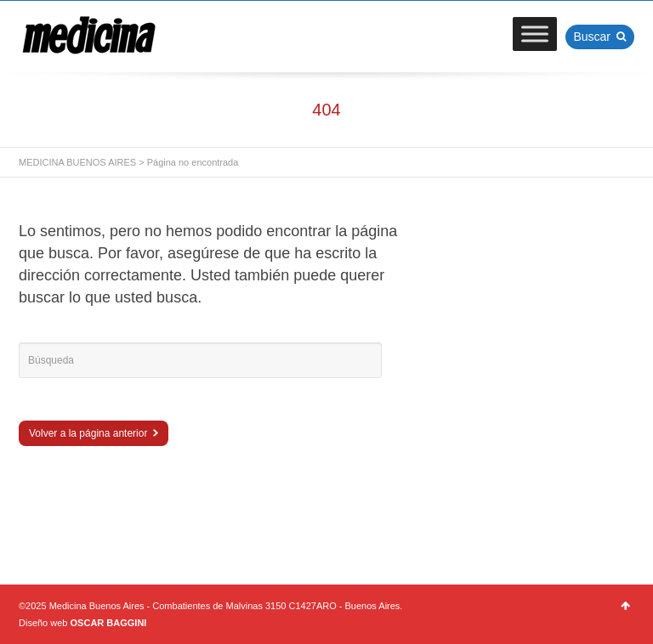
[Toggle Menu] (535, 34)
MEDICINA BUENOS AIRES (77, 162)
